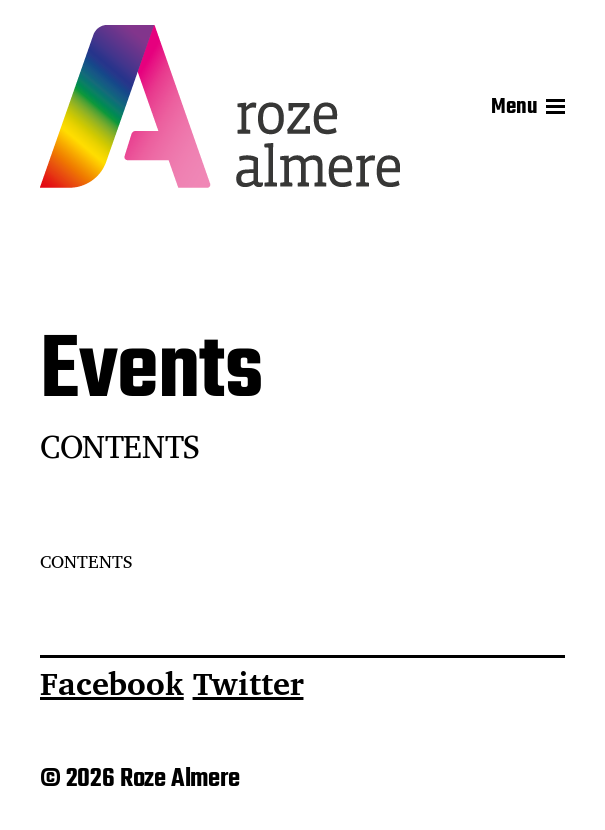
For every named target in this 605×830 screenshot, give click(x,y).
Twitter (248, 683)
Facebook (112, 683)
